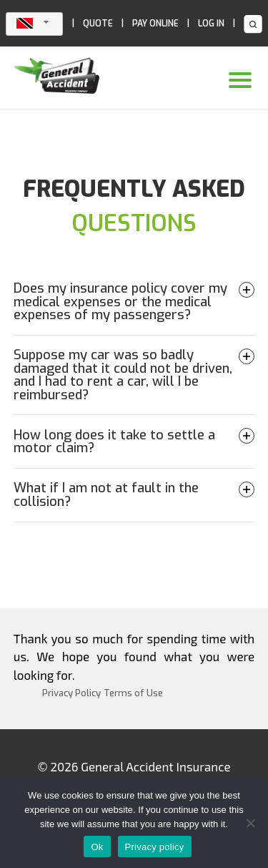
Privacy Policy (71, 693)
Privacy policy (155, 847)
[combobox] (34, 24)
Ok (97, 847)
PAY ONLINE (155, 24)
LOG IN (211, 24)
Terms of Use (133, 693)
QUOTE (98, 24)
